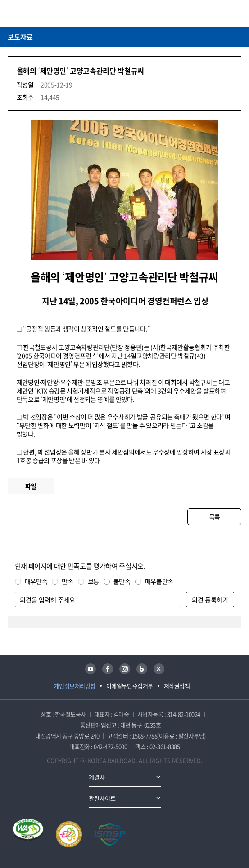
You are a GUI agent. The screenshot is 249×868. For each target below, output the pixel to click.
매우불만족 (159, 581)
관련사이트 (102, 798)
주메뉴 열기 (236, 13)
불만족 (122, 581)
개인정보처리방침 (75, 686)
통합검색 (222, 13)
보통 (93, 581)
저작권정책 (177, 686)
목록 (215, 516)
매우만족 (36, 581)
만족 (67, 581)
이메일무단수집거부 (130, 686)
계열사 (97, 777)
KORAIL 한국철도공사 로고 (43, 13)
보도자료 (20, 37)
